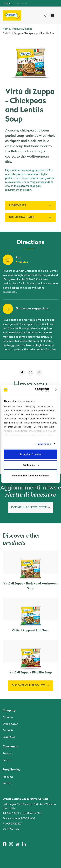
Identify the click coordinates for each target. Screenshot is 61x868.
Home (6, 29)
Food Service (22, 3)
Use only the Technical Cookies (31, 476)
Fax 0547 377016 (32, 813)
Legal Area (9, 737)
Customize (31, 465)
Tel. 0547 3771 (11, 813)
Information (44, 444)
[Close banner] (56, 390)
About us (8, 718)
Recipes (7, 760)
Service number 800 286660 (19, 819)
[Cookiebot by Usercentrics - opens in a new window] (36, 390)
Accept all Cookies (30, 454)
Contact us (11, 829)
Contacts (8, 731)
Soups (29, 29)
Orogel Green (10, 724)
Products (17, 29)
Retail (7, 3)
